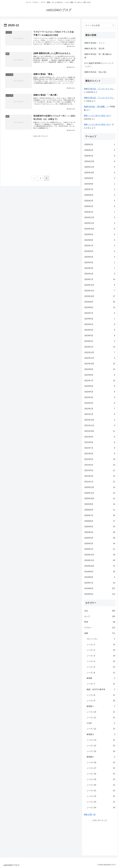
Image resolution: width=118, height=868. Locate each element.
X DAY (101, 723)
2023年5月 (100, 324)
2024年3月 (100, 268)
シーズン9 (101, 701)
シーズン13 (101, 740)
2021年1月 (100, 482)
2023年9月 (100, 302)
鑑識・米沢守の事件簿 (101, 690)
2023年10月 (100, 296)
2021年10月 (100, 431)
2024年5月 (100, 257)
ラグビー (100, 628)
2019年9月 (100, 572)
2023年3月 (100, 336)
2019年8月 (100, 577)
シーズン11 (101, 718)
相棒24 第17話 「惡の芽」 (95, 49)
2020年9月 (100, 504)
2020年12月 (100, 487)
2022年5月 (100, 392)
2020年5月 (100, 527)
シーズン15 (101, 751)
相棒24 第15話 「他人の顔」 (96, 72)
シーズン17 (101, 768)
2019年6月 (100, 589)
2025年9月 (100, 178)
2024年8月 (100, 240)
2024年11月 (100, 223)
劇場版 (101, 678)
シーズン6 (101, 673)
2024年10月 (100, 229)
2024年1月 (100, 279)
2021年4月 (100, 465)
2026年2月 (100, 150)
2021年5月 (100, 459)
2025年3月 (100, 201)
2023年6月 (100, 319)
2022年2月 (100, 409)
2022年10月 (100, 364)
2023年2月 (100, 341)
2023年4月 (100, 330)
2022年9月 (100, 369)
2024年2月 (100, 274)
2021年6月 (100, 454)
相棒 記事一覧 (90, 815)
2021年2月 (100, 476)
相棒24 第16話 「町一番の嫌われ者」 (98, 56)
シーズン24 (101, 808)
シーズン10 (101, 712)
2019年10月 (100, 566)
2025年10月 (100, 173)
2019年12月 (100, 555)
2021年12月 (100, 420)
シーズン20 (101, 785)
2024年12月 (100, 218)
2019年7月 (100, 583)
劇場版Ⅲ (101, 734)
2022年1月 (100, 414)
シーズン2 (101, 650)
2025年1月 (100, 212)
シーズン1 (101, 645)
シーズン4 (101, 661)
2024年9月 (100, 235)
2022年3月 (100, 403)
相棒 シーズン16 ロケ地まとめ (97, 116)
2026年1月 (100, 156)
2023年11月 (100, 291)
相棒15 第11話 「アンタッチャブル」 (99, 89)
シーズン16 (101, 763)
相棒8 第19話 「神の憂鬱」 (95, 107)
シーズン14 (101, 746)
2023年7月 (100, 313)
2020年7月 (100, 516)
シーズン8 (101, 695)
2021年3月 (100, 471)
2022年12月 (100, 353)
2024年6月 (100, 251)
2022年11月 (100, 358)
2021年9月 (100, 437)
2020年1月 (100, 549)
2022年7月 (100, 381)
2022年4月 (100, 397)
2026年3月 (100, 145)
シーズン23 (101, 802)
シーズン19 (101, 779)
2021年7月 (100, 448)
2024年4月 (100, 263)
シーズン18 (101, 774)
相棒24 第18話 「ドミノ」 (95, 43)
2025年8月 (100, 184)
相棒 (100, 633)
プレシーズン (101, 639)
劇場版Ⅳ (101, 757)
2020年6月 (100, 521)
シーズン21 (101, 791)
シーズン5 (101, 667)
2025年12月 (100, 162)
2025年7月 (100, 190)
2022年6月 (100, 386)
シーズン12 (101, 729)
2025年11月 (100, 167)
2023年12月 (100, 285)
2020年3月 (100, 538)
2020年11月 (100, 493)
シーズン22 (101, 796)
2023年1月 (100, 347)
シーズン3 (101, 656)
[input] (100, 26)
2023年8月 (100, 308)
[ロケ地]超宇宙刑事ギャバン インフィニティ (99, 65)
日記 (100, 611)
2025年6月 (100, 195)
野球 (100, 622)
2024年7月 (100, 246)
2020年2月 (100, 544)
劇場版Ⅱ (101, 706)
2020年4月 (100, 532)
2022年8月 (100, 375)
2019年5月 (100, 594)
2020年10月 (100, 499)
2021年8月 (100, 442)
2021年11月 (100, 426)
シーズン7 (101, 684)
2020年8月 (100, 510)
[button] (113, 25)
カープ (100, 617)
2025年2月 (100, 206)
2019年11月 (100, 560)
